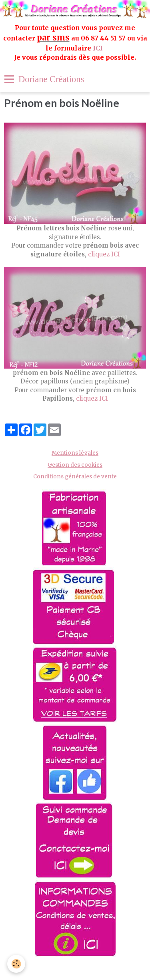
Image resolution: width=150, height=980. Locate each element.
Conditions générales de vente (75, 477)
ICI (99, 48)
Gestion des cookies (75, 465)
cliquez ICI (104, 254)
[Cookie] (16, 964)
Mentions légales (75, 453)
